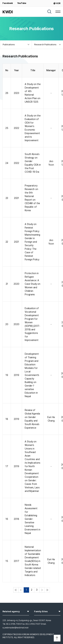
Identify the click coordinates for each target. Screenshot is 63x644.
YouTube (22, 3)
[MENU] (58, 12)
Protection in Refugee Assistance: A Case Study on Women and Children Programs (32, 284)
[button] (57, 638)
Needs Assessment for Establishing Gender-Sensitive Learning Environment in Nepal (32, 519)
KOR (57, 3)
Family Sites (47, 611)
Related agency (16, 611)
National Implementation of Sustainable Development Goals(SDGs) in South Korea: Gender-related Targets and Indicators (33, 561)
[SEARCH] (49, 12)
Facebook (8, 3)
